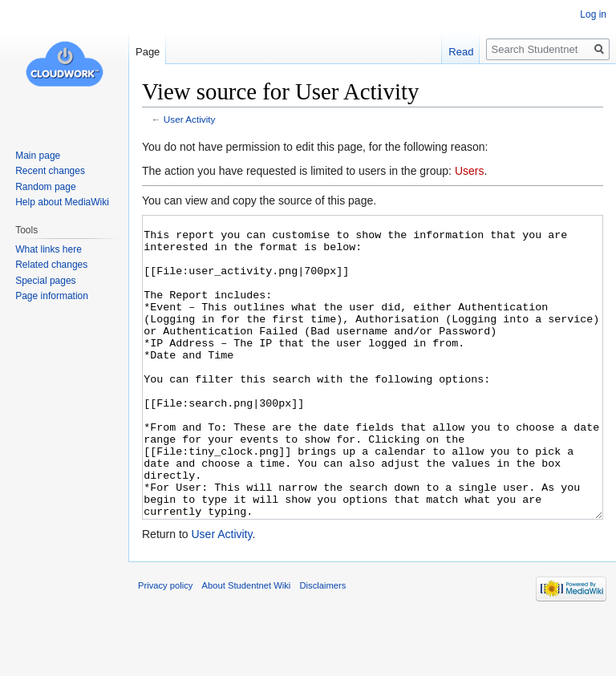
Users (470, 171)
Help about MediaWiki (62, 202)
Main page (38, 156)
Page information (52, 296)
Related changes (51, 265)
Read (461, 52)
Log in (593, 14)
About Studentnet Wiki (247, 646)
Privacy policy (165, 646)
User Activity (190, 119)
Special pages (45, 281)
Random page (45, 187)
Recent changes (50, 171)
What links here (49, 249)
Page (148, 52)
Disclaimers (322, 646)
